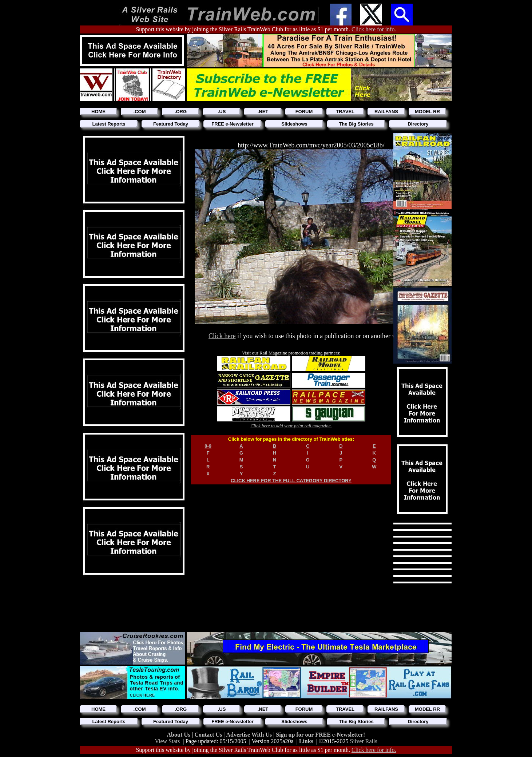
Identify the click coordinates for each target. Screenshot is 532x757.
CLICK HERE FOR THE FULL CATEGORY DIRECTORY (291, 481)
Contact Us (209, 735)
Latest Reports (109, 124)
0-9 (208, 446)
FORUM (304, 112)
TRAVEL (345, 112)
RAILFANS (386, 112)
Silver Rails (364, 741)
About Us (179, 735)
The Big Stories (356, 124)
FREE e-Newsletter (233, 124)
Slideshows (294, 124)
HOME (98, 112)
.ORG (181, 112)
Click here (222, 336)
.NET (263, 112)
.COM (140, 112)
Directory (418, 124)
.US (222, 112)
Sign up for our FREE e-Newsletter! (320, 735)
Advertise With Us (250, 735)
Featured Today (171, 124)
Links (306, 741)
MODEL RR (427, 112)
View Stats (167, 741)
